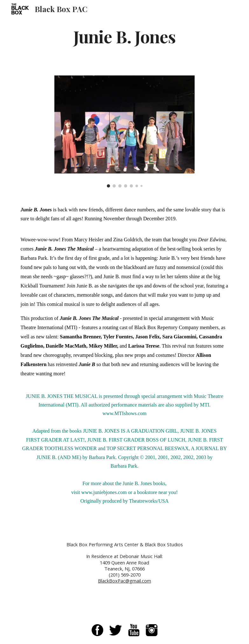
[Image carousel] (125, 131)
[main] (125, 36)
